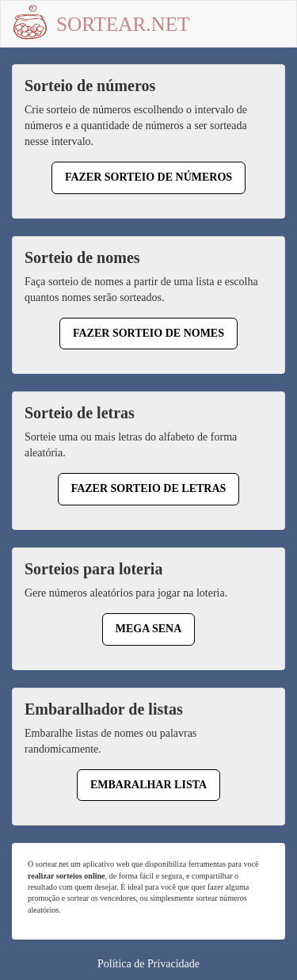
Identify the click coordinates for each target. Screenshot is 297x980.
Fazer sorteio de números (148, 177)
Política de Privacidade (148, 964)
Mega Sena (149, 629)
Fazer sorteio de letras (149, 488)
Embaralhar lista (148, 785)
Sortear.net (123, 24)
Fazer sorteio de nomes (148, 333)
